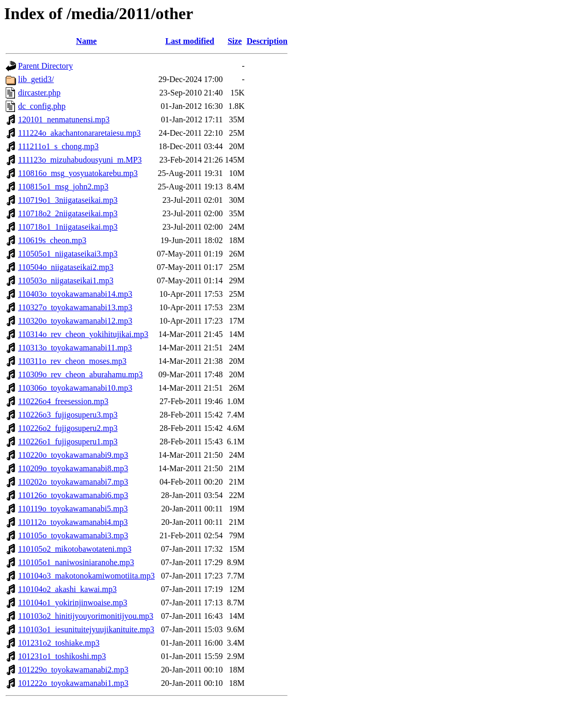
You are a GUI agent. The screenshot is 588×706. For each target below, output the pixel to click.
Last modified (190, 41)
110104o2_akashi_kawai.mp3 (67, 589)
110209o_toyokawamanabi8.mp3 (73, 468)
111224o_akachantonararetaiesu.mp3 (79, 133)
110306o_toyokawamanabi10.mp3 (75, 388)
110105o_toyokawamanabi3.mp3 (73, 535)
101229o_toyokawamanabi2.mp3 (73, 670)
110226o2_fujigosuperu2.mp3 (68, 428)
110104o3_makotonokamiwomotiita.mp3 (86, 576)
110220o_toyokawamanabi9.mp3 (73, 455)
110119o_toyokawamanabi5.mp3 (73, 509)
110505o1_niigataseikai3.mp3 (68, 254)
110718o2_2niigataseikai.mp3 (68, 213)
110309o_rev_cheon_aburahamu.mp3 (81, 374)
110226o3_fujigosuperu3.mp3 (68, 415)
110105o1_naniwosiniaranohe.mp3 (76, 562)
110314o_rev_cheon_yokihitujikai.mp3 (83, 334)
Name (86, 41)
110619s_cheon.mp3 (52, 240)
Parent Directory (45, 66)
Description (267, 41)
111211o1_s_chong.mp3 (58, 146)
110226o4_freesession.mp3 (63, 401)
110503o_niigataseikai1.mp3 (66, 280)
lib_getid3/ (36, 79)
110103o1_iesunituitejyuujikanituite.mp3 (86, 629)
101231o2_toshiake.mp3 (59, 643)
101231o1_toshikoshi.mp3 (62, 656)
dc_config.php (42, 106)
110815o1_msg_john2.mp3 (63, 187)
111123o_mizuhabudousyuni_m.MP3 (80, 160)
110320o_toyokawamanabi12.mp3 (75, 321)
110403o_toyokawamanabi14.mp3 (75, 294)
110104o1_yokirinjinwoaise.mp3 (73, 603)
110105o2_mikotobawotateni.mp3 (75, 549)
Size (235, 41)
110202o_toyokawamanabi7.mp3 (73, 482)
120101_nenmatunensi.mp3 (64, 119)
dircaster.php (39, 93)
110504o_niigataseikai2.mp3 (66, 267)
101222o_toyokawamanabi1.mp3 (73, 683)
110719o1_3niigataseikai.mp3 (68, 200)
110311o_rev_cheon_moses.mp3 (72, 361)
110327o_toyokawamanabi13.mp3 (75, 307)
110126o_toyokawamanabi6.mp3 (73, 495)
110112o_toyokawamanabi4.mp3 (73, 522)
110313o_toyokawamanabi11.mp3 (75, 348)
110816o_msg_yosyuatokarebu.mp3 (78, 173)
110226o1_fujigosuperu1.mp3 (68, 442)
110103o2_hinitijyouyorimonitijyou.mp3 (86, 616)
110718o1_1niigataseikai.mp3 (68, 227)
